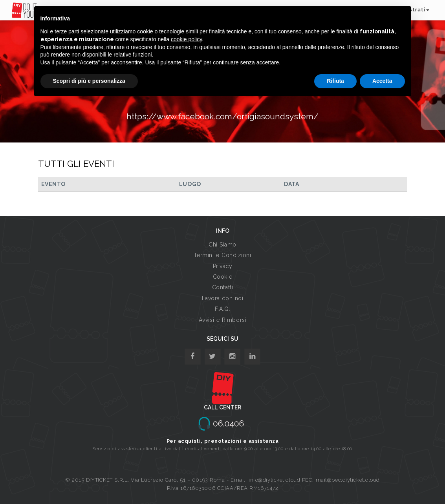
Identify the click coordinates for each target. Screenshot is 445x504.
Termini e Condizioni (222, 255)
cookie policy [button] (186, 39)
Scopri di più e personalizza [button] (89, 81)
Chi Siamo (222, 245)
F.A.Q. (222, 309)
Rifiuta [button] (335, 81)
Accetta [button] (382, 81)
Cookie (222, 277)
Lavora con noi (223, 298)
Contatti (222, 287)
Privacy (223, 266)
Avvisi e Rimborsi (223, 320)
